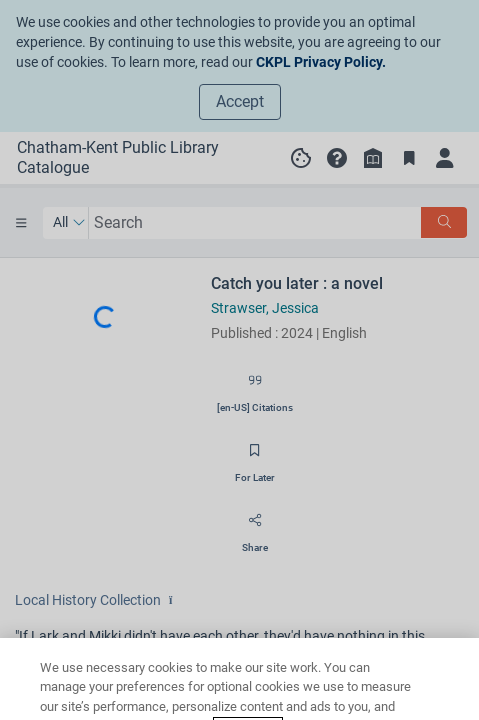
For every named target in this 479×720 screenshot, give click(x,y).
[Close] (447, 691)
